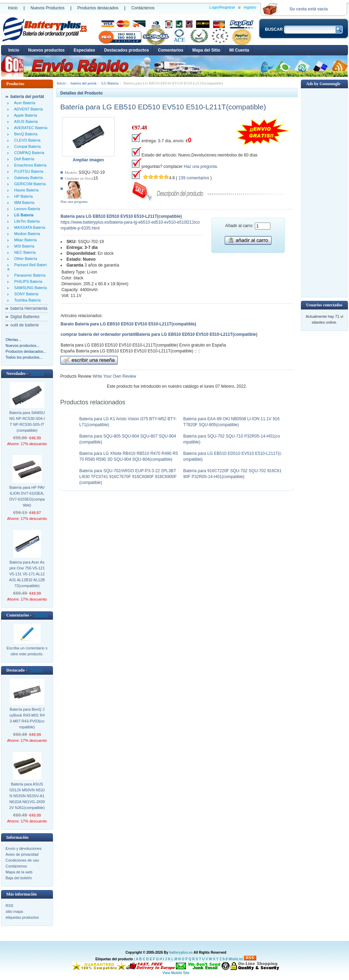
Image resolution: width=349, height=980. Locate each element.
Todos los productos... (24, 357)
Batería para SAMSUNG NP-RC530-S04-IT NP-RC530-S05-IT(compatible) (27, 421)
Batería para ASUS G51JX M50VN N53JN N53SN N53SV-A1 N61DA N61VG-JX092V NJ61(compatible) (27, 796)
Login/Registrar (222, 7)
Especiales (84, 50)
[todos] (37, 374)
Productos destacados (98, 8)
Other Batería (25, 259)
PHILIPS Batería (27, 281)
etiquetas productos (22, 917)
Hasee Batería (25, 190)
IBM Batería (23, 203)
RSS (10, 906)
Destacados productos (127, 50)
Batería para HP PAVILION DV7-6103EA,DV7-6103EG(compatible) (27, 496)
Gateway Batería (27, 178)
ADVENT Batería (27, 109)
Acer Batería (24, 103)
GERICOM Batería (29, 184)
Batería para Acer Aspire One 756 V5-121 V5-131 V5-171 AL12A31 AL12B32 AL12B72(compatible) (27, 574)
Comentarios (171, 50)
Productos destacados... (26, 351)
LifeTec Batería (26, 221)
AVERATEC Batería (30, 128)
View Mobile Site (176, 973)
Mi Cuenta (239, 50)
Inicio (13, 8)
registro (250, 7)
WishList (236, 959)
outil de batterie (25, 325)
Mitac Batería (24, 240)
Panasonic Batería (29, 275)
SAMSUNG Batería (29, 288)
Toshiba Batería (26, 300)
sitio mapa (14, 911)
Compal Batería (26, 146)
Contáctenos (143, 8)
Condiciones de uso (22, 860)
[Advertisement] (324, 192)
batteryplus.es (181, 952)
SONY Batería (25, 294)
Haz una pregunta (74, 201)
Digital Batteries (25, 317)
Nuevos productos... (23, 345)
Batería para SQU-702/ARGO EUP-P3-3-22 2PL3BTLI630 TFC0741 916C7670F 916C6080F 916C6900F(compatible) (128, 477)
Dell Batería (23, 159)
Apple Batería (25, 115)
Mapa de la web (19, 872)
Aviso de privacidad (22, 854)
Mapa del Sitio (206, 50)
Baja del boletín (19, 878)
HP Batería (23, 196)
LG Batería (110, 83)
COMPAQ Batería (28, 153)
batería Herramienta (29, 308)
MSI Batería (23, 246)
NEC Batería (24, 252)
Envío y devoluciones (24, 848)
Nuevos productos (46, 50)
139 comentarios (194, 178)
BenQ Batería (25, 134)
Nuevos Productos (47, 8)
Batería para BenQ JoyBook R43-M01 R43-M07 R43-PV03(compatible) (27, 718)
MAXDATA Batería (29, 227)
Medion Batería (26, 234)
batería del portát (84, 83)
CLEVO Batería (26, 140)
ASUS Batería (25, 122)
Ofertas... (13, 340)
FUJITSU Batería (28, 171)
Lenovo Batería (26, 209)
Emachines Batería (29, 165)
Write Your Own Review (114, 376)
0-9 (225, 959)
